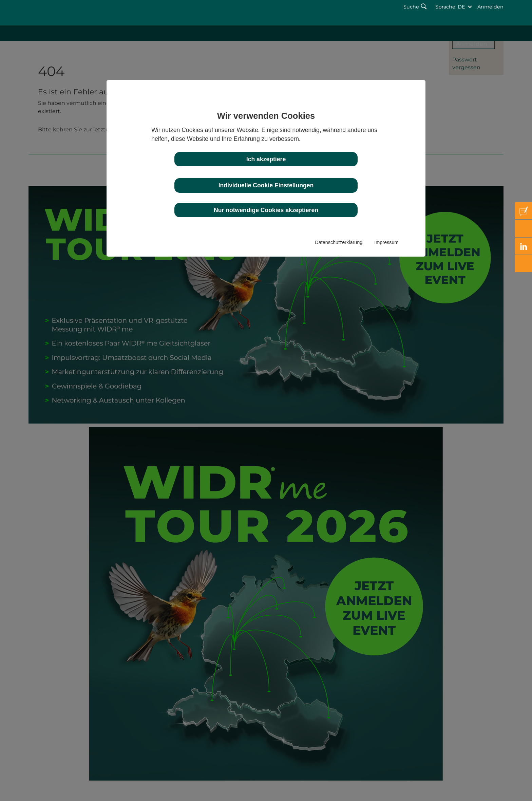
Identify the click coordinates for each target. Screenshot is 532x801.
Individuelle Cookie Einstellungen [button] (266, 185)
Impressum (386, 242)
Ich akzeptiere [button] (266, 159)
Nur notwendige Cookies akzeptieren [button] (266, 210)
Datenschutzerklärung (339, 242)
